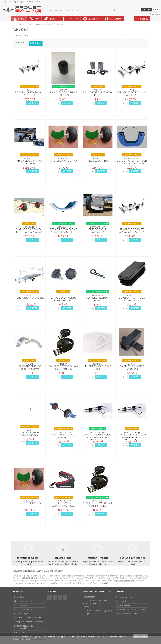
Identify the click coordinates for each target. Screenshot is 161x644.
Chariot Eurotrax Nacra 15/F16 (63, 436)
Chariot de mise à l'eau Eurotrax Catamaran (29, 231)
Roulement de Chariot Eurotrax (63, 94)
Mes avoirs (123, 601)
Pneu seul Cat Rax (98, 161)
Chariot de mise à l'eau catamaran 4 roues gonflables (98, 437)
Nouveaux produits (23, 601)
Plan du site (19, 632)
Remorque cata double (29, 298)
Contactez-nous (21, 605)
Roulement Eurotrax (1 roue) (98, 94)
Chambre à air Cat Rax (63, 161)
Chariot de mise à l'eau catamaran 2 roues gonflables (132, 437)
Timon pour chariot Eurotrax (132, 368)
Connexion (154, 14)
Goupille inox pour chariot (98, 299)
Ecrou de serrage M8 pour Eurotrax (63, 299)
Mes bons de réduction (128, 614)
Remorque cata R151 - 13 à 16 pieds (29, 94)
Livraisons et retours (23, 609)
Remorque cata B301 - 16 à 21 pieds (132, 94)
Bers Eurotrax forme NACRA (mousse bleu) (63, 231)
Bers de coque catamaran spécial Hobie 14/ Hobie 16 (63, 506)
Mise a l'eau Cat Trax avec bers (29, 162)
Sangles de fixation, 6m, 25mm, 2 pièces (63, 368)
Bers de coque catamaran (98, 231)
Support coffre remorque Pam (29, 434)
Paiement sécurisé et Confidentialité (23, 627)
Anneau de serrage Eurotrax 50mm (29, 368)
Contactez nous (100, 583)
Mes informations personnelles (132, 609)
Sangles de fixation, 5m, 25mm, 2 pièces (98, 505)
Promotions (19, 597)
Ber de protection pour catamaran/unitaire (132, 162)
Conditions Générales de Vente (28, 618)
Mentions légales (22, 614)
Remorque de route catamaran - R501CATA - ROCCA (132, 232)
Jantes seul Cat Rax (29, 503)
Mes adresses (124, 605)
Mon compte (121, 591)
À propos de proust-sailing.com (29, 622)
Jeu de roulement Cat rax (98, 368)
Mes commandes (126, 597)
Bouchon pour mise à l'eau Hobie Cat (132, 299)
